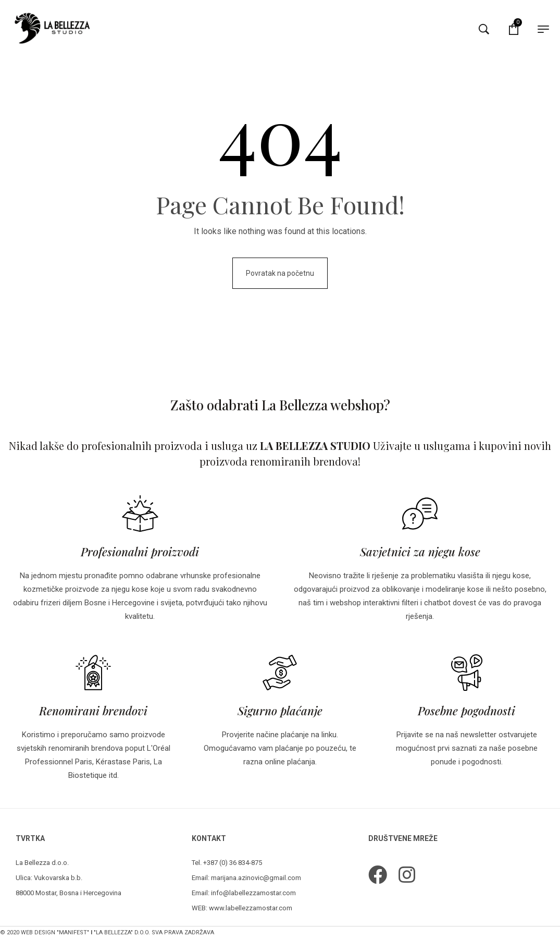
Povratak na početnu (280, 273)
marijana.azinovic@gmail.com (256, 878)
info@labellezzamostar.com (253, 893)
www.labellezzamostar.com (251, 908)
